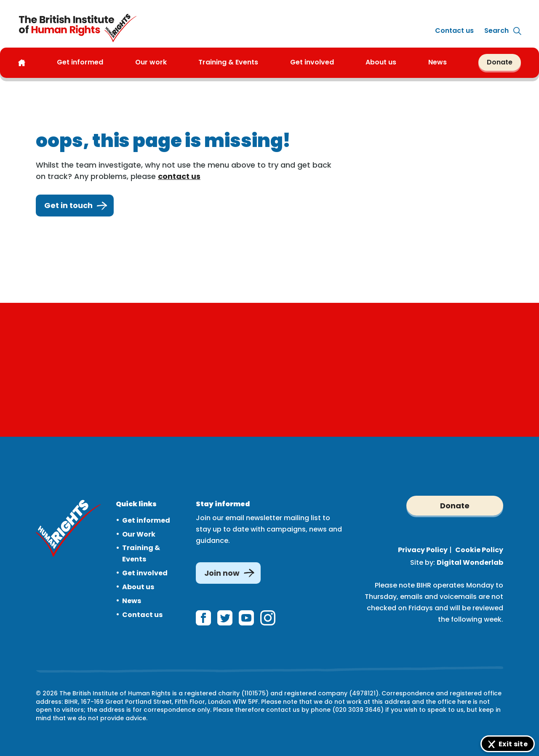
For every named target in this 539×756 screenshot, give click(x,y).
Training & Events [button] (228, 62)
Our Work (139, 534)
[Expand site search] (496, 31)
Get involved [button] (312, 62)
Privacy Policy (423, 550)
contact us (179, 176)
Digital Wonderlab (470, 562)
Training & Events (141, 553)
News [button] (438, 62)
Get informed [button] (80, 62)
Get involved (145, 573)
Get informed (146, 520)
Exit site (513, 744)
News (132, 601)
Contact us (454, 31)
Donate (500, 62)
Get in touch (75, 206)
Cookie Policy (479, 550)
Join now (222, 573)
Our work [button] (151, 62)
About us (381, 62)
